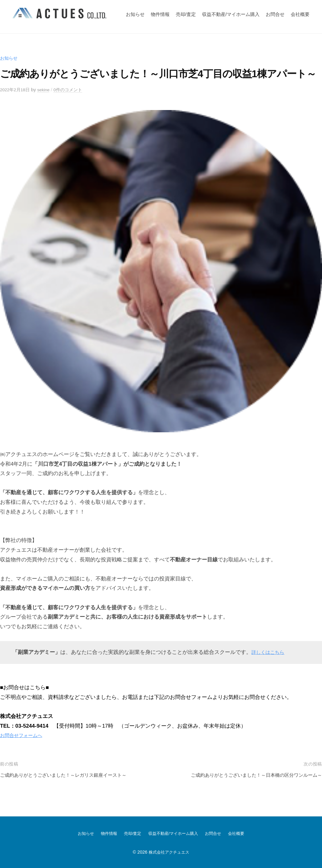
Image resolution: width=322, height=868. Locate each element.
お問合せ (275, 14)
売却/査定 (186, 14)
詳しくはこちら (270, 652)
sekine (47, 90)
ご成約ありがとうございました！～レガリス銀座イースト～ (72, 775)
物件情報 (160, 14)
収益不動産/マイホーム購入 (231, 14)
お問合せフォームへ (24, 735)
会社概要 (300, 14)
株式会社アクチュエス (169, 852)
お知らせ (135, 14)
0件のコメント (74, 90)
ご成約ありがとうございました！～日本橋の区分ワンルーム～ (248, 775)
